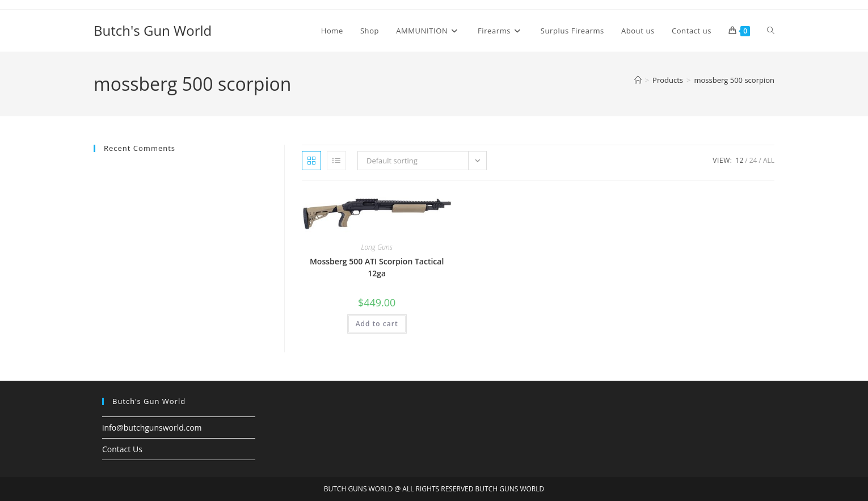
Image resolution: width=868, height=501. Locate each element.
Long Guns (376, 247)
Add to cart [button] (377, 324)
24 (753, 160)
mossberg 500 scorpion (734, 80)
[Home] (638, 80)
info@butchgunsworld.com (152, 428)
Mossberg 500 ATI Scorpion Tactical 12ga (377, 267)
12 (740, 160)
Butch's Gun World (153, 30)
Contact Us (122, 449)
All (769, 160)
